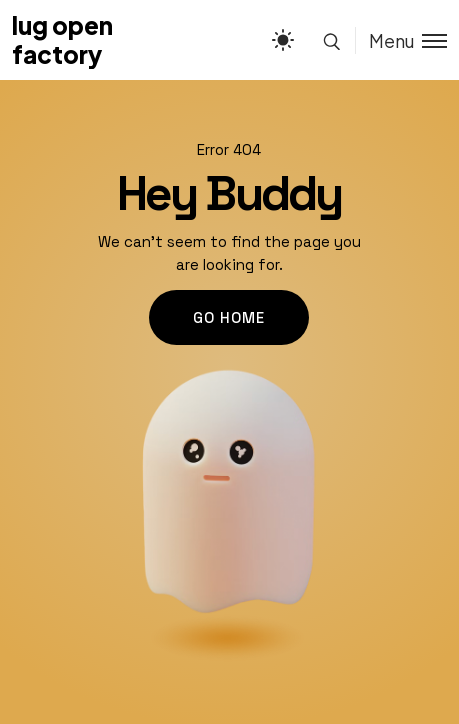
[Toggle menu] (401, 40)
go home (229, 317)
